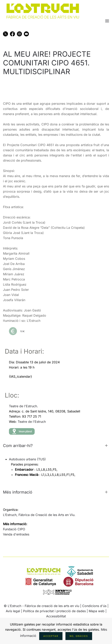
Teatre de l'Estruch (32, 422)
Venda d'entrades (16, 534)
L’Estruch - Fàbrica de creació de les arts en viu (43, 606)
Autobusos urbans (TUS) (27, 459)
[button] (107, 21)
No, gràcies (79, 636)
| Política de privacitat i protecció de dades (53, 611)
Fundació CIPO (14, 529)
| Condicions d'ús (93, 606)
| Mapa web (96, 611)
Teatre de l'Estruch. (23, 406)
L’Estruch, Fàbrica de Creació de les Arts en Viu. (39, 515)
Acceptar (51, 636)
